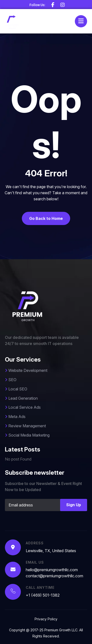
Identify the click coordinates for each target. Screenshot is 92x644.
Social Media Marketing (27, 435)
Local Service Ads (23, 407)
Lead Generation (21, 398)
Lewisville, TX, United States (51, 551)
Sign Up (74, 505)
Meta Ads (15, 417)
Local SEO (16, 389)
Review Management (25, 426)
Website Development (26, 370)
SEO (11, 380)
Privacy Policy (46, 619)
